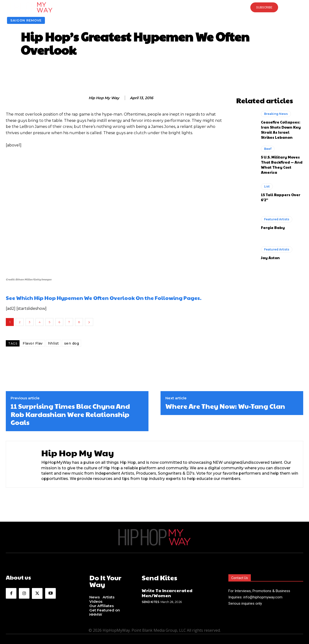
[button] (154, 7)
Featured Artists (277, 219)
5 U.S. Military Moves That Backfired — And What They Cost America (282, 165)
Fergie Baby (273, 227)
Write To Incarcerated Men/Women (167, 592)
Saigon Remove (26, 20)
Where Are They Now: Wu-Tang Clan (225, 406)
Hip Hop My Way (104, 98)
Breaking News (276, 114)
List (267, 186)
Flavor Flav (33, 343)
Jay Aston (270, 258)
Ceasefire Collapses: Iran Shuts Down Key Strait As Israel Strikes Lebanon (281, 130)
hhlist (53, 343)
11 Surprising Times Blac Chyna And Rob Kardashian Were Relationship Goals (70, 414)
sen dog (72, 343)
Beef (268, 149)
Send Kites (150, 601)
